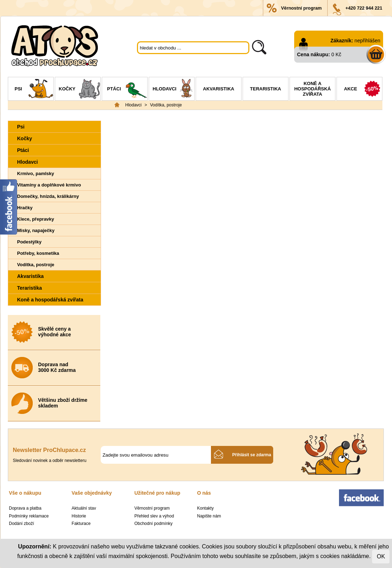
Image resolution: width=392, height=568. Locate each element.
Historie (79, 516)
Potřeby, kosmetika (38, 253)
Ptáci (127, 90)
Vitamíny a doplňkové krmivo (49, 185)
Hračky (25, 208)
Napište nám (209, 516)
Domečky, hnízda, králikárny (48, 196)
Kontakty (205, 508)
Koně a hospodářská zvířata (312, 89)
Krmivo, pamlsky (36, 173)
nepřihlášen (367, 41)
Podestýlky (29, 242)
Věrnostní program (301, 8)
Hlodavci (173, 90)
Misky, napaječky (36, 230)
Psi (34, 90)
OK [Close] (381, 556)
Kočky (80, 90)
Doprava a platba (25, 508)
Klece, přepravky (36, 219)
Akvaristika (219, 89)
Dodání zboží (22, 524)
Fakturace (81, 524)
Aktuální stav (84, 508)
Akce (363, 90)
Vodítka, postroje (166, 105)
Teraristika (266, 89)
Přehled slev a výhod (154, 516)
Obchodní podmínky (153, 524)
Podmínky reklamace (29, 516)
